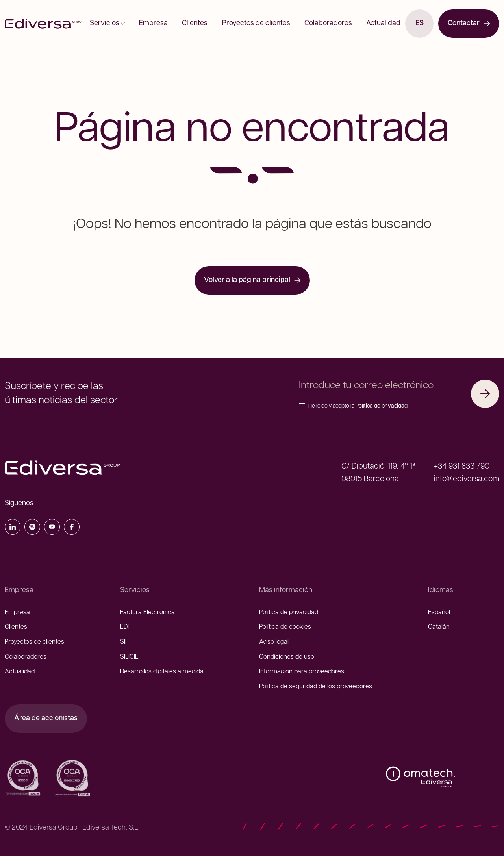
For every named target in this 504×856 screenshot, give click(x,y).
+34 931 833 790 (462, 467)
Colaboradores (321, 23)
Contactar (469, 23)
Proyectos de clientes (253, 23)
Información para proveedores (302, 672)
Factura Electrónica (147, 613)
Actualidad (371, 23)
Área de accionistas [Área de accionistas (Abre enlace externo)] (46, 718)
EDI (124, 627)
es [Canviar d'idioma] (420, 23)
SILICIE (129, 657)
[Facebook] (72, 528)
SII (123, 642)
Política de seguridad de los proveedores (316, 687)
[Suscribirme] (485, 394)
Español (439, 613)
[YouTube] (52, 528)
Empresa (161, 23)
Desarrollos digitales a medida (162, 672)
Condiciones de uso (287, 657)
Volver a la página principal (252, 280)
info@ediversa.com (467, 479)
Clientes (197, 23)
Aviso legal (274, 642)
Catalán (439, 627)
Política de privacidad (382, 406)
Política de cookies (285, 627)
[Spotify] (32, 528)
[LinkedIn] (13, 528)
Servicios (120, 23)
